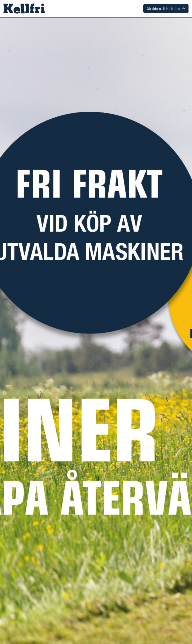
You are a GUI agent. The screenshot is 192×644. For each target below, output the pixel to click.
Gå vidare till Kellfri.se (166, 8)
